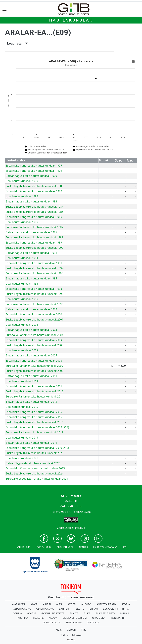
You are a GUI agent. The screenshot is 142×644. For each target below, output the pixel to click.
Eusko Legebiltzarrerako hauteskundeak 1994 (34, 268)
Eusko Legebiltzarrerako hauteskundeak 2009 (34, 371)
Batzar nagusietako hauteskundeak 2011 (31, 376)
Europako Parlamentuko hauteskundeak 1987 (34, 227)
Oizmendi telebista (75, 618)
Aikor (34, 604)
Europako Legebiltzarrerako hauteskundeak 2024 (37, 479)
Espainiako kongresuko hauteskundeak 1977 (34, 166)
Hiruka (125, 613)
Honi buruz (23, 547)
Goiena (32, 613)
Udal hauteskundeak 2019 (22, 438)
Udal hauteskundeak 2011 (22, 381)
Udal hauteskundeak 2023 (22, 458)
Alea (59, 604)
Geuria (17, 613)
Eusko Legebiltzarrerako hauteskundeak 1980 (34, 186)
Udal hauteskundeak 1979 (22, 181)
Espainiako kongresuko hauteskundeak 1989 (34, 243)
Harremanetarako (105, 547)
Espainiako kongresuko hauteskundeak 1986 (34, 217)
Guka (87, 613)
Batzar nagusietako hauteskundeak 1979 (31, 176)
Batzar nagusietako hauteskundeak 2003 (31, 330)
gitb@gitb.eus (83, 512)
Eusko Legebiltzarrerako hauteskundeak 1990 (34, 248)
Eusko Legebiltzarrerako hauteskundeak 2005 (34, 345)
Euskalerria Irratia (116, 609)
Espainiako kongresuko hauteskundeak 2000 (34, 314)
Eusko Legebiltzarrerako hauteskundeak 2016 (34, 422)
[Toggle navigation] (5, 9)
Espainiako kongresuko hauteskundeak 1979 (34, 171)
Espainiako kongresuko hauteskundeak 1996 (34, 289)
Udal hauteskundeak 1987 (22, 222)
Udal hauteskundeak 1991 (22, 258)
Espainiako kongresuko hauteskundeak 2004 (34, 340)
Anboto (86, 604)
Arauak (83, 547)
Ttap (84, 630)
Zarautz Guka (51, 622)
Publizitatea (65, 547)
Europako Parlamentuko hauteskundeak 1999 (34, 304)
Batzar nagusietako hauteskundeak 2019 (31, 443)
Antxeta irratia (107, 604)
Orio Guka (99, 618)
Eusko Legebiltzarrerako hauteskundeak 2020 (34, 453)
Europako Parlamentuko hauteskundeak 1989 (34, 237)
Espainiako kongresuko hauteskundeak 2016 (34, 417)
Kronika (23, 618)
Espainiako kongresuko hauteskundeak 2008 (34, 361)
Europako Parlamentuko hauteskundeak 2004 (34, 335)
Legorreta (17, 43)
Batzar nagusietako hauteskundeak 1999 (31, 309)
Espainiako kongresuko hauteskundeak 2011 (34, 386)
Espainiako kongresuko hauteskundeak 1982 (34, 191)
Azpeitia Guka (22, 609)
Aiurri (47, 604)
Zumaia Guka (74, 622)
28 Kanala (93, 622)
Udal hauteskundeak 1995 (22, 284)
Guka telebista (105, 613)
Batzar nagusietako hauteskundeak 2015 (31, 402)
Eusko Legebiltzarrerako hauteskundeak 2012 (34, 391)
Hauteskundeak (71, 20)
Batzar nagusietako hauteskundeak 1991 (31, 253)
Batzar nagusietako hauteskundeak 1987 (31, 232)
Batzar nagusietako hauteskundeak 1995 (31, 278)
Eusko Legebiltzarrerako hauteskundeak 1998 (34, 294)
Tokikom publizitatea (71, 635)
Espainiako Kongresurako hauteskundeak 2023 (35, 468)
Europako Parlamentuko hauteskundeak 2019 (34, 432)
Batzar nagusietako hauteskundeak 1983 (31, 201)
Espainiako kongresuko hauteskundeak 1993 (34, 263)
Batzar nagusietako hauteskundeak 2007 (31, 355)
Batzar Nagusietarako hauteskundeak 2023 (33, 463)
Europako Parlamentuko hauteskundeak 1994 (34, 273)
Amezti (72, 604)
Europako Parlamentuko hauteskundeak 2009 (34, 366)
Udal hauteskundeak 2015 (22, 407)
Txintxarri (118, 618)
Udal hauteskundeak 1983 (22, 196)
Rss (124, 547)
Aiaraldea (19, 604)
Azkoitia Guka (45, 609)
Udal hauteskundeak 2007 (22, 350)
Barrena (65, 609)
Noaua (53, 618)
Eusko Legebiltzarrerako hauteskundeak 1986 (34, 212)
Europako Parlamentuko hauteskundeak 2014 (34, 396)
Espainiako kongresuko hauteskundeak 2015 (34, 412)
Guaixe (74, 613)
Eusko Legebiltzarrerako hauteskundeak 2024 (34, 473)
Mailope (38, 618)
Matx (59, 630)
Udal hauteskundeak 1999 (22, 299)
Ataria (126, 604)
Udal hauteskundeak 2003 (22, 325)
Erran (94, 609)
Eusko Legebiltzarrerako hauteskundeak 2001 (34, 320)
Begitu (80, 609)
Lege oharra (44, 547)
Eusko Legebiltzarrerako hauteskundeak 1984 (34, 207)
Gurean (71, 630)
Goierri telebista (53, 613)
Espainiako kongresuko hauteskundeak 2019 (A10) (37, 448)
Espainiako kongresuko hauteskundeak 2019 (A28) (37, 427)
